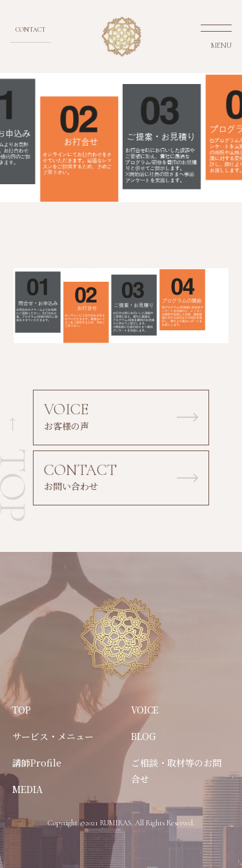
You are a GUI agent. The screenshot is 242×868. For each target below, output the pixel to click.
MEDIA (27, 789)
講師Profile (37, 763)
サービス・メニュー (53, 736)
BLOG (144, 736)
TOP (22, 710)
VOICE (145, 710)
